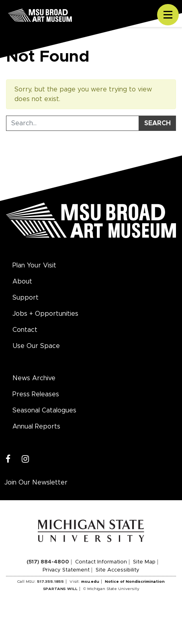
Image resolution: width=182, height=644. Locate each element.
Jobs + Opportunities (45, 314)
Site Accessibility (118, 570)
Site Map (144, 562)
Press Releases (36, 394)
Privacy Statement (66, 570)
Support (26, 298)
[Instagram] (26, 459)
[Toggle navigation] (168, 15)
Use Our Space (36, 346)
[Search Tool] (73, 123)
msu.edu (90, 582)
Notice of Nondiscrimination (135, 582)
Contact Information (101, 562)
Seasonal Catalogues (44, 410)
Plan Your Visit (34, 265)
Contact (25, 330)
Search (157, 123)
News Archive (34, 378)
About (22, 282)
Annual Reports (36, 427)
